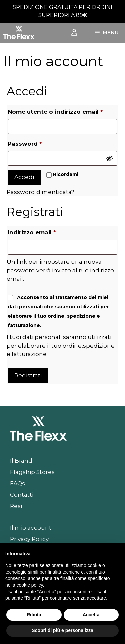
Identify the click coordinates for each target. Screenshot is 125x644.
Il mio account (31, 528)
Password (39, 142)
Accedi (24, 177)
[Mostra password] (110, 158)
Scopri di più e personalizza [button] (62, 630)
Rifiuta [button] (34, 615)
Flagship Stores (32, 472)
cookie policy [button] (29, 585)
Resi (16, 506)
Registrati (28, 375)
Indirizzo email (46, 231)
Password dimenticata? (40, 192)
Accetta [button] (91, 615)
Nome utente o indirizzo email (62, 110)
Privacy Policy (29, 539)
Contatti (22, 495)
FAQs (17, 483)
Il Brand (21, 461)
